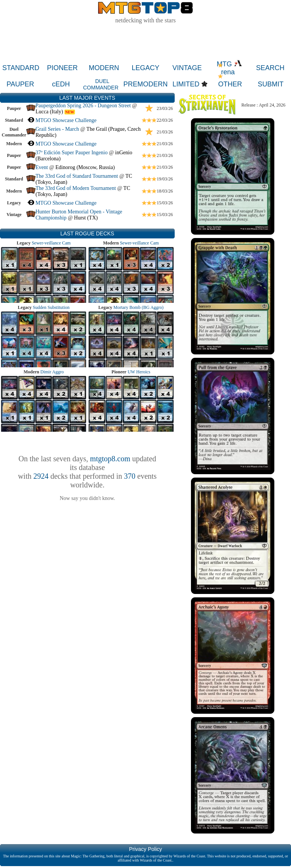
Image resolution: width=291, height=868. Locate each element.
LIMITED (186, 84)
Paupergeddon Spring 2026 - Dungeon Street (83, 106)
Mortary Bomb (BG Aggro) (138, 307)
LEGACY (146, 68)
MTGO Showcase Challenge (66, 120)
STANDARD (21, 68)
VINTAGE (187, 68)
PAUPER (20, 84)
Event (42, 167)
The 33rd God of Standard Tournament (77, 176)
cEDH (61, 84)
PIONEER (62, 68)
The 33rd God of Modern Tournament (76, 188)
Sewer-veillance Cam (51, 243)
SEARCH (270, 68)
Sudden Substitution (51, 307)
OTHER (230, 84)
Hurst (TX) (86, 218)
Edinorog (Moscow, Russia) (85, 167)
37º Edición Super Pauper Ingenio (72, 153)
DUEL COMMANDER (101, 84)
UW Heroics (139, 372)
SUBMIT (271, 84)
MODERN (104, 68)
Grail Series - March (57, 129)
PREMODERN (145, 84)
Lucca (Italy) (49, 112)
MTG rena (229, 68)
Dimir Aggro (52, 372)
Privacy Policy (145, 849)
